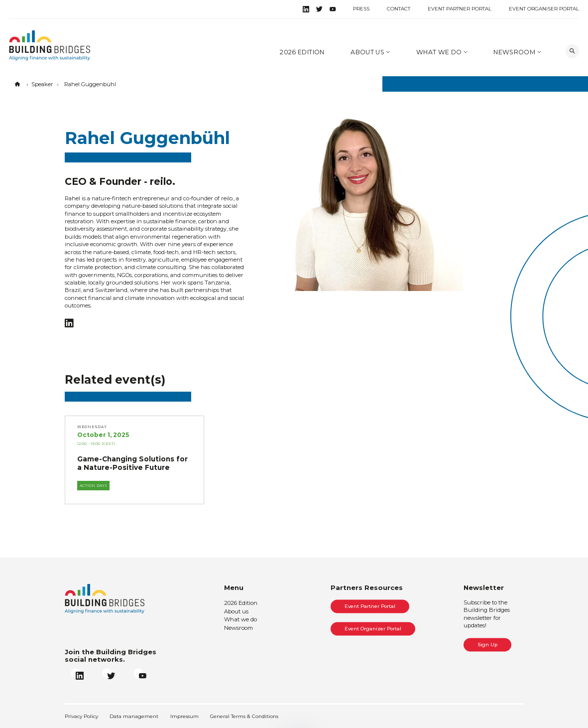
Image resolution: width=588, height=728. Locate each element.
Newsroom (515, 52)
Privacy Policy (81, 716)
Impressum (184, 716)
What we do (440, 52)
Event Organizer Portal (373, 629)
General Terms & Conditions (244, 716)
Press (361, 9)
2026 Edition (302, 52)
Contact (399, 9)
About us (368, 52)
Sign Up (487, 645)
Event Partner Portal (460, 9)
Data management (134, 716)
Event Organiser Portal (544, 9)
